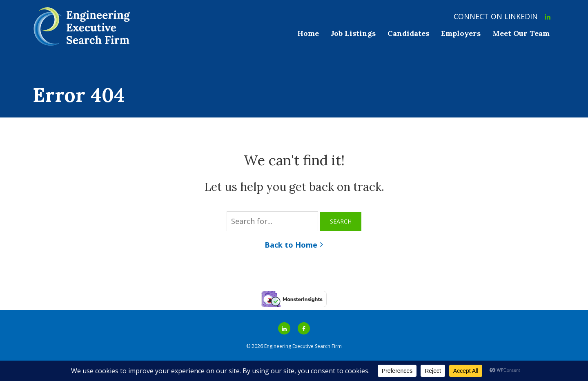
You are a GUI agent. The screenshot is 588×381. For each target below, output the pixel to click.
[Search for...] (272, 221)
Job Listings (353, 33)
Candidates (408, 33)
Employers (461, 33)
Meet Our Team (521, 33)
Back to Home (291, 245)
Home (308, 33)
